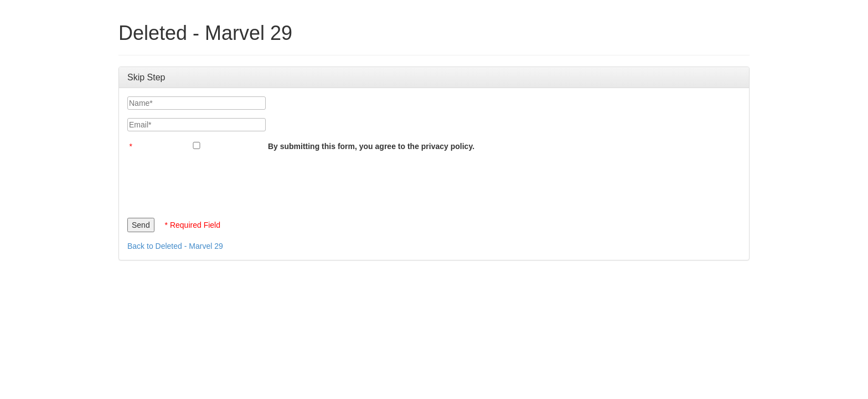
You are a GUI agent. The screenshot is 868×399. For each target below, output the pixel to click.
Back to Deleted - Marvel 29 (175, 246)
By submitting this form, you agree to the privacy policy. (371, 146)
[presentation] (211, 182)
